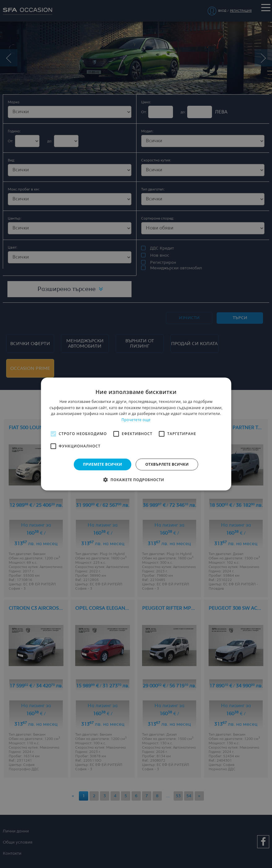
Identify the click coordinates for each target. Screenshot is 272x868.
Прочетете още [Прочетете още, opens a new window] (136, 420)
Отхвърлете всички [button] (167, 464)
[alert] (136, 434)
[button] (136, 480)
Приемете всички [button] (102, 464)
